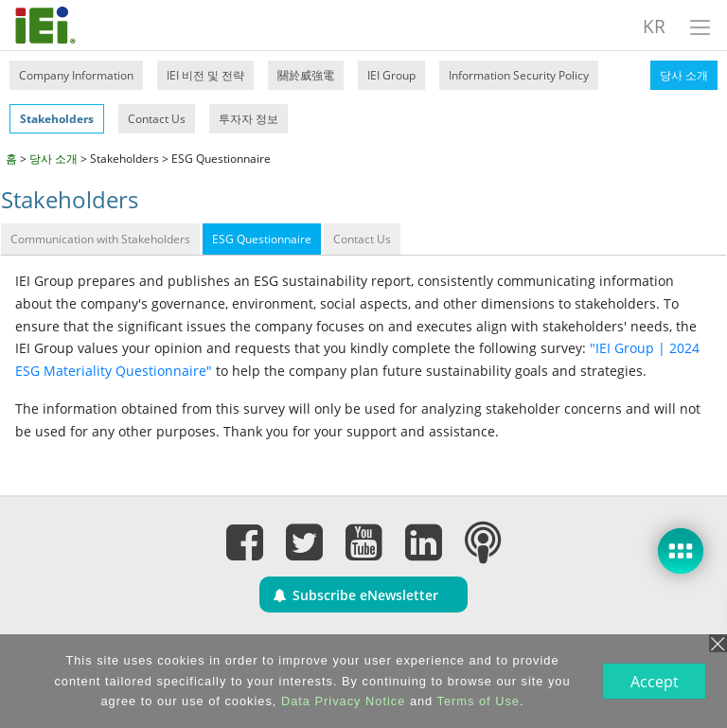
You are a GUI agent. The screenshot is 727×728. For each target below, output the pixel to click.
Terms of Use (477, 701)
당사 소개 (684, 75)
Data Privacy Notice (341, 701)
